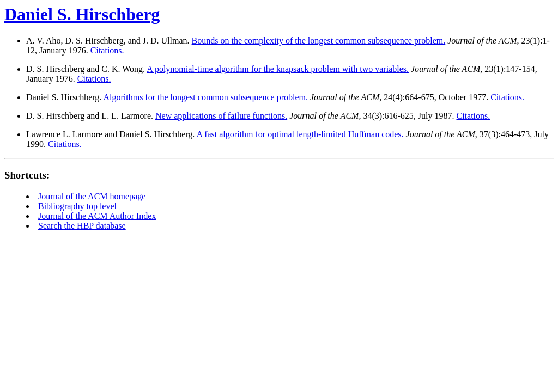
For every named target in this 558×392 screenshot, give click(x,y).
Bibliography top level (77, 206)
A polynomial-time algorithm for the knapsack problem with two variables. (278, 69)
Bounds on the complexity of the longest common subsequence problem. (319, 41)
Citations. (107, 50)
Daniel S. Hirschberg (82, 14)
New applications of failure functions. (221, 116)
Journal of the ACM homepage (92, 196)
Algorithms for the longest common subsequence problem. (205, 97)
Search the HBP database (82, 226)
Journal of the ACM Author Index (97, 216)
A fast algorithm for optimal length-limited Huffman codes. (300, 134)
